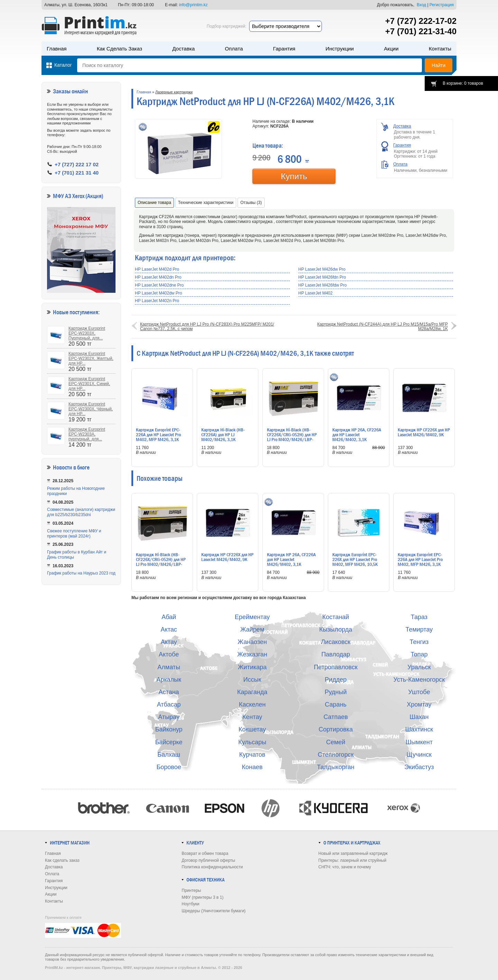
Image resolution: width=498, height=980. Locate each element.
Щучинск (419, 755)
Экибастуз (419, 767)
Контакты (440, 49)
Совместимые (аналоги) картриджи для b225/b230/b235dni (81, 512)
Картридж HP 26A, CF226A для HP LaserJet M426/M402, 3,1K (357, 435)
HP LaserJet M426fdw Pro (323, 285)
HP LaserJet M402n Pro (157, 301)
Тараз (419, 617)
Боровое (169, 767)
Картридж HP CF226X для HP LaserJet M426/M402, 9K (424, 432)
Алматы (169, 667)
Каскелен (252, 704)
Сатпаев (335, 717)
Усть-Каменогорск (419, 680)
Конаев (252, 767)
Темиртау (419, 629)
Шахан (419, 717)
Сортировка (336, 729)
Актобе (169, 654)
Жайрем (252, 629)
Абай (169, 617)
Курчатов (252, 755)
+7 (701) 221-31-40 (421, 31)
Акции (391, 49)
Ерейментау (252, 617)
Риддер (336, 680)
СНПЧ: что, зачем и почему (345, 867)
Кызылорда (336, 629)
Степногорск (336, 755)
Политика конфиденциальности (212, 867)
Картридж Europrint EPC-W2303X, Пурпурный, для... (87, 333)
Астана (169, 692)
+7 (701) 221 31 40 (77, 173)
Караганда (252, 692)
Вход (421, 5)
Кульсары (252, 742)
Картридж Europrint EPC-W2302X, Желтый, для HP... (91, 358)
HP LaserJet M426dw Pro (322, 269)
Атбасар (169, 704)
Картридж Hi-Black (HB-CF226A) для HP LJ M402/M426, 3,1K (223, 435)
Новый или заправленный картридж (353, 853)
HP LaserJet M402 (316, 293)
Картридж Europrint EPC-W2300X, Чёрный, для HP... (91, 409)
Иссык (252, 680)
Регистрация (442, 5)
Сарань (336, 704)
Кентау (252, 717)
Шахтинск (419, 729)
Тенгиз (419, 642)
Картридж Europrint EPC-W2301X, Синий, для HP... (89, 384)
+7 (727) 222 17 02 (77, 164)
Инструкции (340, 49)
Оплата (234, 49)
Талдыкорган (335, 767)
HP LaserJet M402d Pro (157, 269)
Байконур (169, 729)
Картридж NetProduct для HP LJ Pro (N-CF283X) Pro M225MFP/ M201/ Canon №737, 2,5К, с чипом (207, 326)
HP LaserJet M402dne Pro (159, 285)
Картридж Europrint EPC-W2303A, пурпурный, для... (87, 434)
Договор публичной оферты (208, 860)
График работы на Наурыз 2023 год (81, 573)
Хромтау (419, 704)
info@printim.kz (193, 5)
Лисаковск (336, 642)
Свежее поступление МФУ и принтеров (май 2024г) (74, 534)
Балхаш (169, 755)
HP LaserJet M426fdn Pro (322, 277)
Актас (169, 629)
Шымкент (419, 742)
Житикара (252, 667)
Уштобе (419, 692)
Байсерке (169, 742)
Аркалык (169, 680)
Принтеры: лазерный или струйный (353, 860)
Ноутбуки (190, 904)
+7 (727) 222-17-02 (421, 21)
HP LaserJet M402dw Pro (159, 293)
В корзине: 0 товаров (463, 83)
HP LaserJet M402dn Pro (158, 277)
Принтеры (191, 890)
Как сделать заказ (119, 49)
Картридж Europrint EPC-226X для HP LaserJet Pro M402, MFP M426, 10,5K (355, 559)
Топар (419, 654)
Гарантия (284, 49)
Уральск (419, 667)
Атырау (169, 717)
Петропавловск (335, 667)
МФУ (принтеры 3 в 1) (202, 897)
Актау (169, 642)
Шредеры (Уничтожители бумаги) (214, 911)
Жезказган (252, 654)
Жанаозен (252, 642)
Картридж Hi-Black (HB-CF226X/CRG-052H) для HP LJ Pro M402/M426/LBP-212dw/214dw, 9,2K (292, 437)
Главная (57, 49)
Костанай (336, 617)
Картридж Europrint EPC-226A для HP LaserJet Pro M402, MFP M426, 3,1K (158, 435)
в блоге (81, 468)
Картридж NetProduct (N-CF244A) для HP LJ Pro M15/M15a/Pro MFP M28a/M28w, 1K (382, 326)
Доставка (183, 49)
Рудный (336, 692)
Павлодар (336, 654)
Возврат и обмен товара (205, 853)
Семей (336, 742)
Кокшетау (252, 729)
